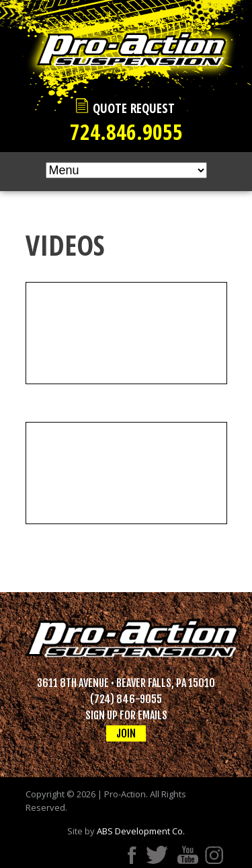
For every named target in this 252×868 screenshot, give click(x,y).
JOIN (126, 733)
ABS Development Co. (141, 831)
